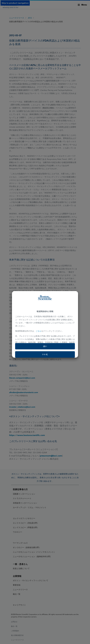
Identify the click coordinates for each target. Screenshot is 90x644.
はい (45, 346)
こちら (38, 331)
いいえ (45, 354)
